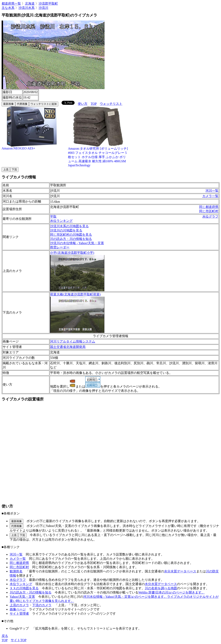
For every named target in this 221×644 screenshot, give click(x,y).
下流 (14, 169)
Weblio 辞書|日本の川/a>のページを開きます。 (172, 592)
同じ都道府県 (209, 207)
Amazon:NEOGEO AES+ (32, 147)
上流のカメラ (19, 605)
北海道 (30, 4)
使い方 (83, 104)
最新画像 (8, 104)
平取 (53, 217)
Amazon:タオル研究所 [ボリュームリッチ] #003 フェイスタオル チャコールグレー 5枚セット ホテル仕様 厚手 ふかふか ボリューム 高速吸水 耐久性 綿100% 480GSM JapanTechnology (98, 155)
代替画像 (22, 104)
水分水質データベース (180, 571)
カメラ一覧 (210, 196)
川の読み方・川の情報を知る (71, 239)
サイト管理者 (19, 614)
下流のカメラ (42, 605)
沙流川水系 (27, 8)
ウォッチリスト (111, 104)
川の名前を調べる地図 (161, 588)
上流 (6, 169)
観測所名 (16, 571)
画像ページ (18, 609)
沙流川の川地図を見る (66, 230)
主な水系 (8, 8)
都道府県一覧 (11, 4)
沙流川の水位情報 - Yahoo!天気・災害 (77, 243)
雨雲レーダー (60, 247)
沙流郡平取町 (48, 4)
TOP (94, 104)
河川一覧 (212, 191)
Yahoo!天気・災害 (22, 597)
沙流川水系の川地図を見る (69, 226)
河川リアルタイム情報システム (73, 341)
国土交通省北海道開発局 (68, 347)
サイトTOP (19, 640)
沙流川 (43, 8)
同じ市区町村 (209, 211)
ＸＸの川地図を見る (24, 588)
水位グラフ (210, 217)
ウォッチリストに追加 (44, 104)
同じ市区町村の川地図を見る (71, 235)
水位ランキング (61, 221)
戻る (5, 636)
